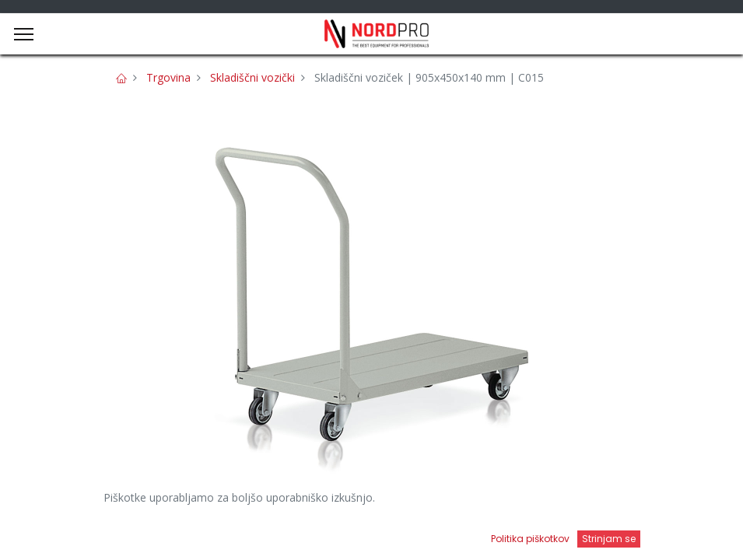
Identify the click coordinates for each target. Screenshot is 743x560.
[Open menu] (478, 537)
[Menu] (24, 34)
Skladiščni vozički (252, 77)
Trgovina (168, 77)
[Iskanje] (265, 533)
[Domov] (51, 533)
